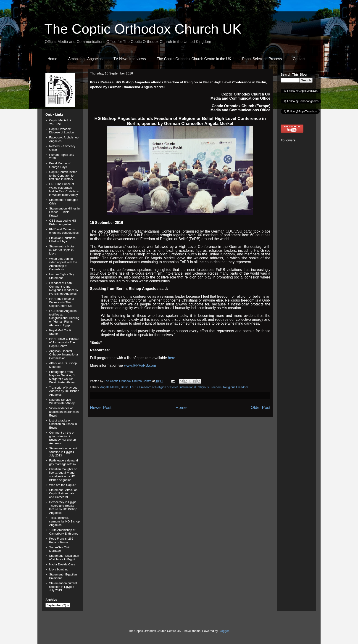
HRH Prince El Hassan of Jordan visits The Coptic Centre (64, 342)
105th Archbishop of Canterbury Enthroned (64, 532)
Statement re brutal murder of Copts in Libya (62, 250)
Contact (299, 59)
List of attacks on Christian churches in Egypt (63, 424)
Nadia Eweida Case (62, 564)
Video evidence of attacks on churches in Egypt (64, 412)
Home (52, 59)
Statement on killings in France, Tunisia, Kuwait (64, 212)
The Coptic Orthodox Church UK (143, 29)
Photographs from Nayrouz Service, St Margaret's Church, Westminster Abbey (62, 377)
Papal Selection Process (262, 59)
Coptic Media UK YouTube (60, 122)
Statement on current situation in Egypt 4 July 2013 (63, 452)
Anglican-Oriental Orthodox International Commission (64, 355)
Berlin (125, 387)
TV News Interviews (130, 59)
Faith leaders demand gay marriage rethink (63, 462)
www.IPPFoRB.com (140, 365)
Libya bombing (59, 569)
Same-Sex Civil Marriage (59, 549)
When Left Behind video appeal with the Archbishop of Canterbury (63, 264)
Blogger (224, 631)
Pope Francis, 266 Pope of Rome (61, 540)
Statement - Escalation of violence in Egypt (64, 558)
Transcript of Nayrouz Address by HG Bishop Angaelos (64, 391)
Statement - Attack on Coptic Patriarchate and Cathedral (63, 493)
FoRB (134, 387)
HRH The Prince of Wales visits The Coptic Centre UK (62, 302)
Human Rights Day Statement (62, 276)
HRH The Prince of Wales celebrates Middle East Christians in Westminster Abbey (64, 189)
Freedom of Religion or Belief (158, 387)
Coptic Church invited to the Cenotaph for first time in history (63, 175)
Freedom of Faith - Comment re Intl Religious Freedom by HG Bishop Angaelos (63, 288)
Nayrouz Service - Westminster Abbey (62, 402)
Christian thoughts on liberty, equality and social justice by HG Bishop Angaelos (63, 474)
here (171, 358)
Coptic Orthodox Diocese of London (61, 131)
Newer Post (101, 408)
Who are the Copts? (62, 485)
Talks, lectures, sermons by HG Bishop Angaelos (64, 521)
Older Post (261, 408)
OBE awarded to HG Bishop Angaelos (63, 222)
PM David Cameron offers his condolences (64, 231)
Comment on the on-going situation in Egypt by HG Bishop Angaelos (63, 438)
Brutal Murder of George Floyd (60, 165)
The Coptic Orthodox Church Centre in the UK (194, 59)
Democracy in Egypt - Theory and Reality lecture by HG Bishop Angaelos (63, 507)
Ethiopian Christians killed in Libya (62, 240)
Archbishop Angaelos (85, 59)
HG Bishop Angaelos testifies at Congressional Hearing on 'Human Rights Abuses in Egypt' (64, 318)
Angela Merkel (110, 387)
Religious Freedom (236, 387)
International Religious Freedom (200, 387)
